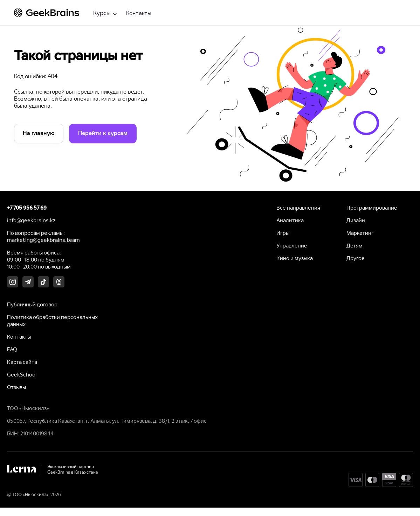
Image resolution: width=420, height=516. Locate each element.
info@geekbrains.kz (31, 221)
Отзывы (16, 388)
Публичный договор (32, 305)
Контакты (139, 13)
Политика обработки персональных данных (52, 321)
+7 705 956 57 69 (27, 208)
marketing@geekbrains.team (43, 240)
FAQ (12, 350)
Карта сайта (22, 362)
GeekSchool (22, 375)
